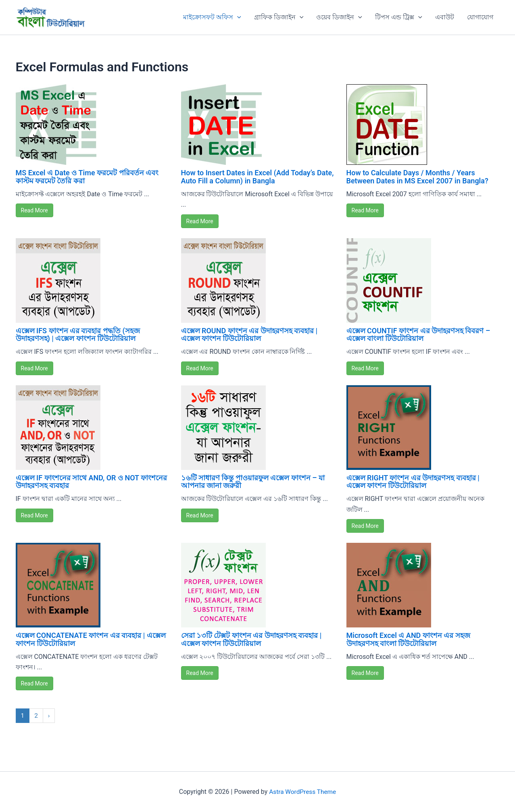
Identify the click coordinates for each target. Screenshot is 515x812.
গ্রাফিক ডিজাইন (279, 17)
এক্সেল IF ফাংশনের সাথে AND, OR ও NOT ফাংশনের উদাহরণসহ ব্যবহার (92, 482)
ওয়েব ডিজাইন (339, 17)
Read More (34, 210)
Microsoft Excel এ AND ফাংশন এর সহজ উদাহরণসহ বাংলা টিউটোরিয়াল (408, 639)
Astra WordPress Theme (302, 792)
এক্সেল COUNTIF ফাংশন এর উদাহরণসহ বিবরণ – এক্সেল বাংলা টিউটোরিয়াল (418, 335)
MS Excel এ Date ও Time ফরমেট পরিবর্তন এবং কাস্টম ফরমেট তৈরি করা (87, 177)
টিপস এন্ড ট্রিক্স (399, 17)
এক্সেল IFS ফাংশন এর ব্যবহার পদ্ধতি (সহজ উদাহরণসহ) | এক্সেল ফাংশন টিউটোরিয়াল (78, 335)
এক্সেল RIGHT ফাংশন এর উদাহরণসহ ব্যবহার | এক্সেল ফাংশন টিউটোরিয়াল (413, 482)
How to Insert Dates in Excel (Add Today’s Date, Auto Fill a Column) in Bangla (257, 177)
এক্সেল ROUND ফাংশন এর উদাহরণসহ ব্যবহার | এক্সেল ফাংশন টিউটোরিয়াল (249, 335)
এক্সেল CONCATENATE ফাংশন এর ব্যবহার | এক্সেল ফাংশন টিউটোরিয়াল (91, 639)
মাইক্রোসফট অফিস (212, 17)
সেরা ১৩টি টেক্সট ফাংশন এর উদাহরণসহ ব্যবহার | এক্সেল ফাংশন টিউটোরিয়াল (251, 639)
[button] (237, 17)
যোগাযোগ (480, 17)
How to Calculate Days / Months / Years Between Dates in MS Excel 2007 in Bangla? (417, 177)
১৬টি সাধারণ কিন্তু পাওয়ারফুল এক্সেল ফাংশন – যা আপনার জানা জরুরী (253, 482)
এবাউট (445, 17)
